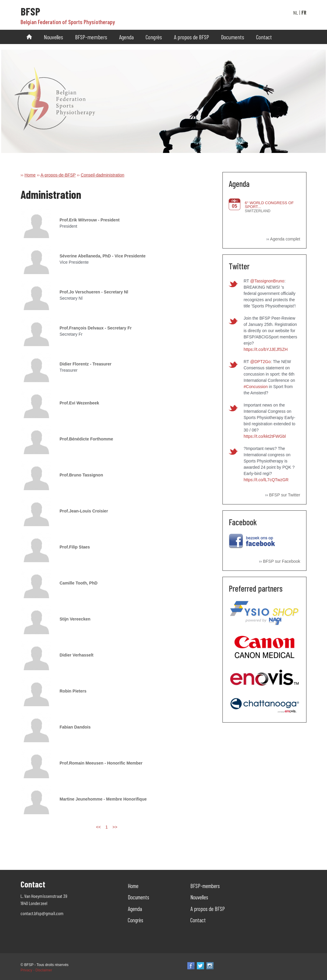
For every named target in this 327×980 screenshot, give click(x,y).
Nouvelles (53, 37)
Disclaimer (44, 970)
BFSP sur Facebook (282, 561)
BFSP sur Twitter (285, 495)
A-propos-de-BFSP (58, 175)
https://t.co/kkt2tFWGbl (265, 436)
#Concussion (256, 387)
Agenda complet (285, 239)
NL (296, 12)
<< (98, 827)
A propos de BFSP (191, 37)
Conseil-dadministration (102, 175)
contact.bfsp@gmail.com (42, 913)
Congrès (154, 37)
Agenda (126, 37)
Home (30, 175)
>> (115, 827)
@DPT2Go (260, 362)
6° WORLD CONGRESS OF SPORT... (269, 205)
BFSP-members (91, 37)
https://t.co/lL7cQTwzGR (266, 480)
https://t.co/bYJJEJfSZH (266, 349)
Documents (233, 37)
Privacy (26, 970)
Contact (264, 37)
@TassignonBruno (267, 281)
